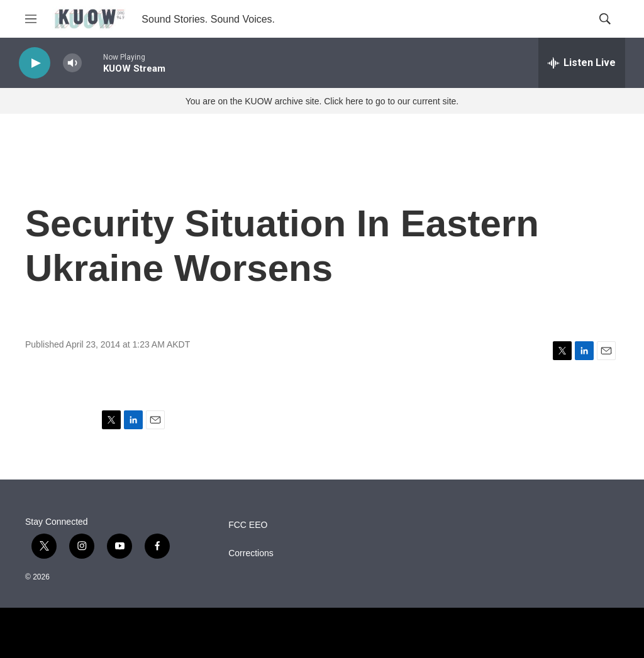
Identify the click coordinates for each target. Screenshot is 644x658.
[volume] (72, 63)
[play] (35, 63)
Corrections (251, 553)
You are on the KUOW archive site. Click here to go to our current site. (322, 101)
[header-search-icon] (605, 19)
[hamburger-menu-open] (31, 19)
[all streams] (582, 63)
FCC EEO (248, 525)
